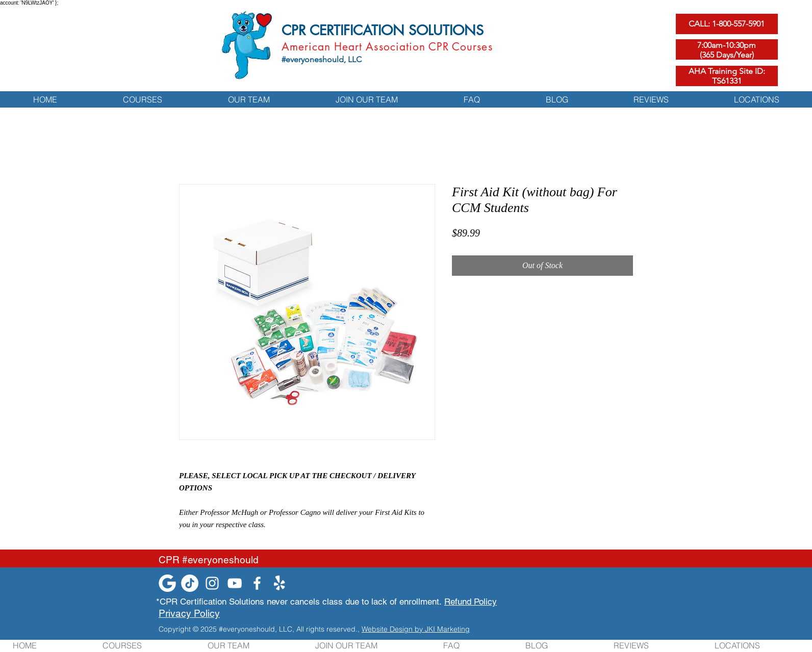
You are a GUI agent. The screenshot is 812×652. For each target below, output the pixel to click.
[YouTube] (235, 583)
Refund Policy (471, 602)
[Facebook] (257, 583)
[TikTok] (190, 583)
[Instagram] (212, 583)
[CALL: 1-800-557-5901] (727, 24)
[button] (142, 99)
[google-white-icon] (167, 583)
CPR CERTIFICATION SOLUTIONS (383, 30)
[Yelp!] (280, 583)
